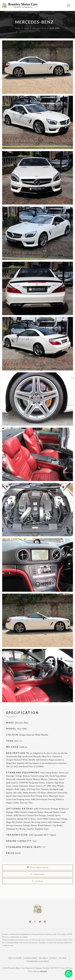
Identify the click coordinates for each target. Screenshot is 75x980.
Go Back (38, 881)
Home (18, 28)
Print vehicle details (37, 867)
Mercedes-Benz (39, 28)
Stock (26, 28)
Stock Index (37, 874)
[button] (69, 973)
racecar (43, 971)
